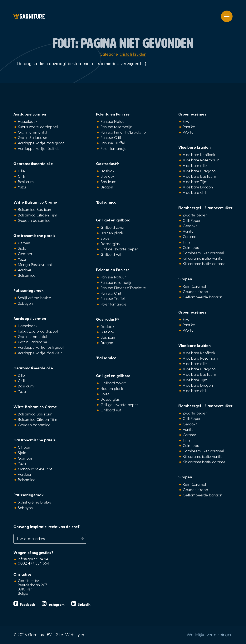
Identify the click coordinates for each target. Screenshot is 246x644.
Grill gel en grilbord (113, 220)
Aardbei (24, 270)
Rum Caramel (194, 286)
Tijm (186, 242)
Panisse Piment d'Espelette (123, 132)
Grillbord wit (111, 254)
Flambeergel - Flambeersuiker (205, 208)
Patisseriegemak (29, 290)
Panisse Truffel (113, 143)
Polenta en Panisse (113, 114)
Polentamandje (113, 148)
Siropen (185, 279)
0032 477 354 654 (34, 563)
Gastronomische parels (34, 235)
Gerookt (190, 226)
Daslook (107, 171)
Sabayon (25, 303)
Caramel (190, 236)
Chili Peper (192, 220)
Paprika (189, 127)
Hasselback (28, 121)
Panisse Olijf (111, 137)
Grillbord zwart (113, 227)
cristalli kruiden (133, 54)
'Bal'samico (106, 202)
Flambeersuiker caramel (203, 253)
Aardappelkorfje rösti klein (40, 148)
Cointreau (191, 247)
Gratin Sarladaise (32, 137)
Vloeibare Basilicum (199, 176)
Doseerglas (110, 244)
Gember (25, 253)
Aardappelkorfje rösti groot (41, 143)
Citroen (24, 243)
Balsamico (27, 275)
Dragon (107, 187)
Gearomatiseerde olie (33, 163)
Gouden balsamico (34, 220)
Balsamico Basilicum (35, 209)
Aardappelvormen (30, 114)
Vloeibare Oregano (199, 171)
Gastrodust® (108, 163)
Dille (21, 171)
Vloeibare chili (195, 192)
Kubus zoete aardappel (38, 127)
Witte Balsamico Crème (35, 202)
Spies (105, 238)
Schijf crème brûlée (35, 298)
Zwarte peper (195, 215)
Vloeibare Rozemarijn (201, 160)
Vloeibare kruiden (195, 147)
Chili (21, 176)
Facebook (25, 604)
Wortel (189, 132)
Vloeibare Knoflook (199, 154)
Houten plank (112, 233)
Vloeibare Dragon (198, 187)
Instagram (54, 604)
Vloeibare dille (195, 165)
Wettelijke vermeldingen (210, 634)
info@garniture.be (33, 559)
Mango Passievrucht (35, 264)
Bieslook (108, 176)
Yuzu (22, 187)
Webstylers (76, 634)
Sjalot (23, 248)
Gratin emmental (32, 132)
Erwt (187, 121)
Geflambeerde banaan (203, 297)
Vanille (188, 231)
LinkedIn (81, 604)
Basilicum (26, 182)
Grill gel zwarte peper (119, 249)
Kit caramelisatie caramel (204, 263)
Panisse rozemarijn (116, 127)
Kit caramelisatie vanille (203, 258)
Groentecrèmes (192, 114)
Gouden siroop (195, 291)
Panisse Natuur (113, 121)
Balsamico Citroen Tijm (38, 215)
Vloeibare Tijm (195, 182)
